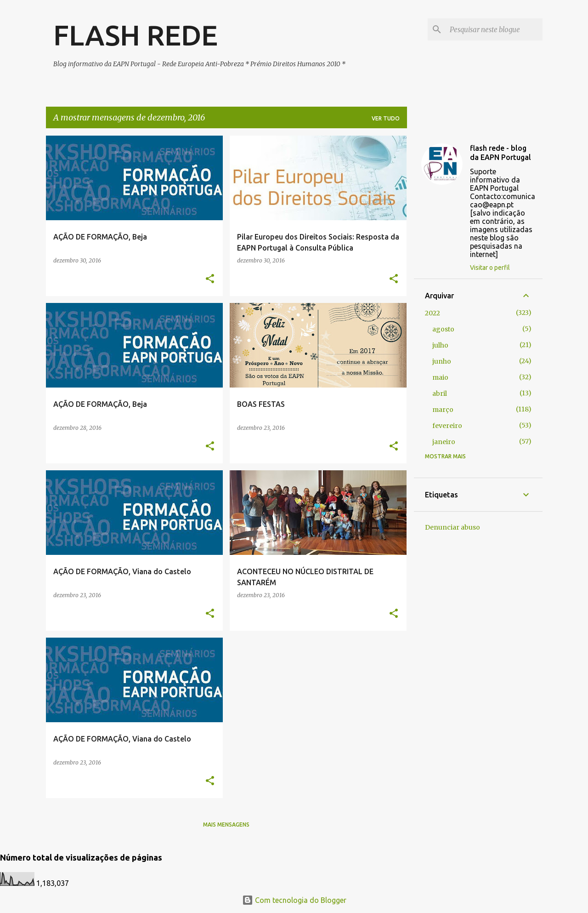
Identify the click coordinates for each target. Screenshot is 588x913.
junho (442, 361)
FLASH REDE (136, 35)
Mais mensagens (226, 825)
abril (440, 394)
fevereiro (447, 426)
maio (440, 377)
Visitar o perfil (490, 268)
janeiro (444, 442)
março (443, 410)
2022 (433, 313)
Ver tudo (386, 118)
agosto (443, 329)
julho (440, 345)
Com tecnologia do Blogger (294, 900)
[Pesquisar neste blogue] (494, 29)
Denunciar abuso (452, 527)
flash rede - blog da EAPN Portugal (500, 153)
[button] (210, 279)
